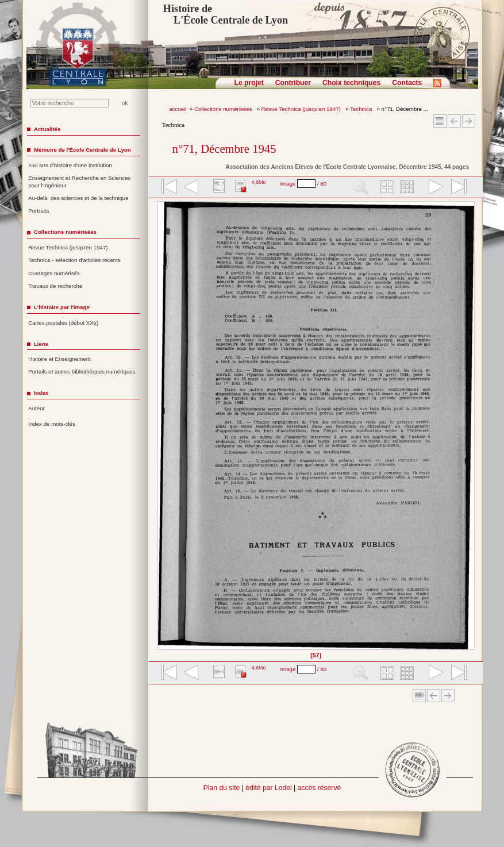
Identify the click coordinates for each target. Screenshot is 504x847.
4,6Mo (258, 182)
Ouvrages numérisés (54, 273)
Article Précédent (454, 121)
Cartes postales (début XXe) (63, 323)
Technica (362, 109)
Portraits (39, 211)
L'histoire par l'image (62, 307)
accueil (178, 109)
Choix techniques (351, 83)
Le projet (249, 83)
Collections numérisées (224, 109)
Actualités (47, 129)
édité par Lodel (268, 788)
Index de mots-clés (52, 424)
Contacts (407, 83)
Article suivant (469, 121)
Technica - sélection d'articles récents (74, 260)
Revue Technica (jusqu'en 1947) (302, 109)
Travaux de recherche (55, 286)
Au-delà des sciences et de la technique (78, 198)
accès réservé (320, 788)
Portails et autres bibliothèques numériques (82, 371)
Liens (41, 344)
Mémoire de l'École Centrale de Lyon (82, 150)
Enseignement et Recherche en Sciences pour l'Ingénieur (79, 182)
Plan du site (222, 788)
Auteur (36, 408)
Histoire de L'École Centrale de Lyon (226, 14)
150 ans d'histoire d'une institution (70, 165)
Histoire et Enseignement (59, 359)
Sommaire (440, 121)
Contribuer (293, 83)
